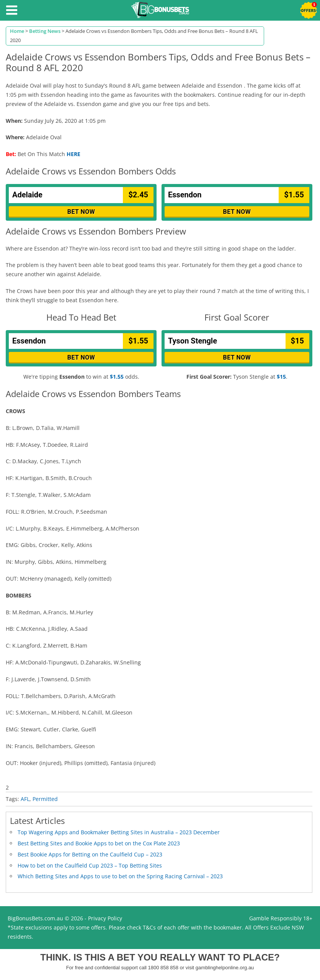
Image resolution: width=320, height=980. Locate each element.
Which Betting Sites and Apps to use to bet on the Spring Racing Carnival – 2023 (120, 876)
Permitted (45, 799)
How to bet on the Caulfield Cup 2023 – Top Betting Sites (90, 865)
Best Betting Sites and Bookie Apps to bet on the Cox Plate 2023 (99, 843)
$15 (281, 377)
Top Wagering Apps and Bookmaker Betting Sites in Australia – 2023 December (119, 832)
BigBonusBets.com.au (35, 918)
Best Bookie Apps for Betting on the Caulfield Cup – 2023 (90, 854)
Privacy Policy (105, 918)
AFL (25, 799)
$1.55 (117, 377)
